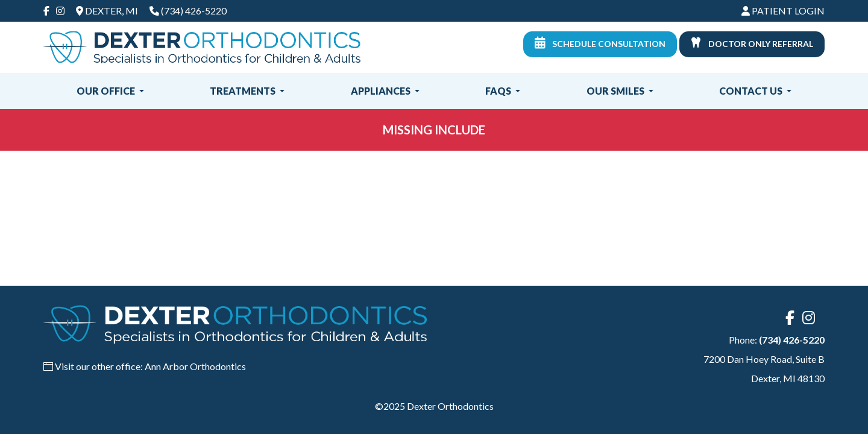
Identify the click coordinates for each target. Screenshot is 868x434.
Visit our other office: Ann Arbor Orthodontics (150, 366)
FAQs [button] (499, 91)
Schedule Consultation (600, 43)
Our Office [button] (107, 91)
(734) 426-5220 (194, 11)
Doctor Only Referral (752, 43)
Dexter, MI (107, 11)
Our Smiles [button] (616, 91)
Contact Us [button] (752, 91)
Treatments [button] (244, 91)
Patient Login (783, 11)
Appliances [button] (382, 91)
